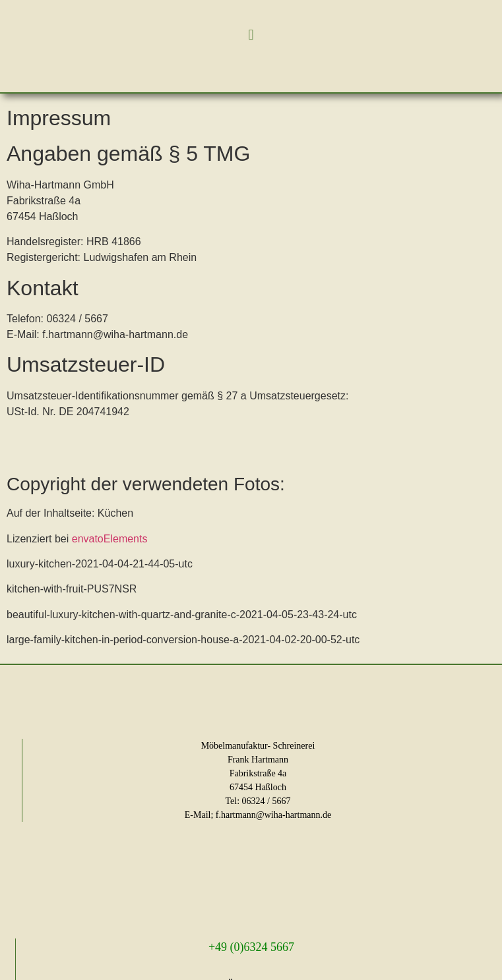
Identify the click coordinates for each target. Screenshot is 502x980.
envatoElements (108, 539)
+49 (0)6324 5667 (251, 947)
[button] (251, 35)
